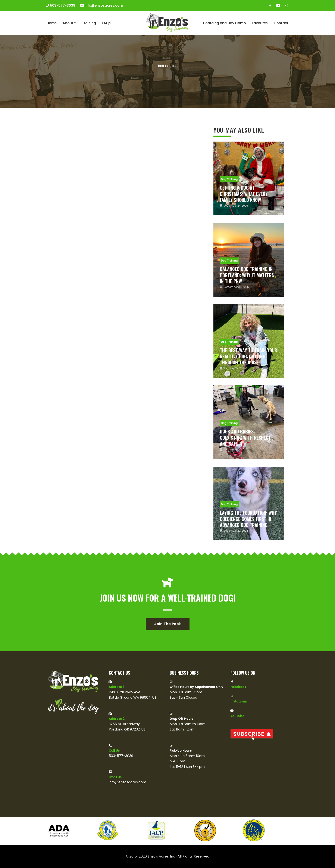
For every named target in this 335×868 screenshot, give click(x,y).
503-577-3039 (63, 5)
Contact (281, 23)
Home (52, 23)
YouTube (237, 716)
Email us (115, 777)
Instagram (239, 702)
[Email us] (110, 772)
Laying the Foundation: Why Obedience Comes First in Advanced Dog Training (248, 519)
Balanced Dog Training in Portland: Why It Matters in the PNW (247, 275)
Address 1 (116, 687)
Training (89, 23)
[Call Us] (110, 745)
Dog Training (229, 179)
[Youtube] (278, 6)
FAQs (107, 23)
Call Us (114, 751)
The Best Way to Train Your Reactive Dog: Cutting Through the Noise (248, 356)
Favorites (260, 23)
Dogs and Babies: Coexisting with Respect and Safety (245, 437)
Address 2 (117, 719)
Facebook (238, 687)
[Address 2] (110, 713)
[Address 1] (110, 682)
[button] (75, 23)
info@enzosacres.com (104, 5)
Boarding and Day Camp (224, 23)
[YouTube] (232, 711)
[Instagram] (286, 6)
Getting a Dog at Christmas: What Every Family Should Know (244, 194)
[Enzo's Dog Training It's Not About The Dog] (167, 23)
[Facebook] (270, 6)
